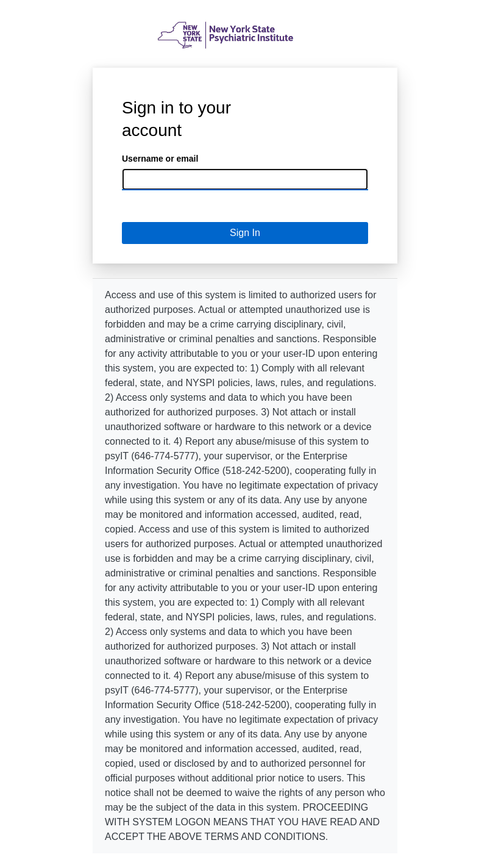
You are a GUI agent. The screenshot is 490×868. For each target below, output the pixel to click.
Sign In (245, 233)
